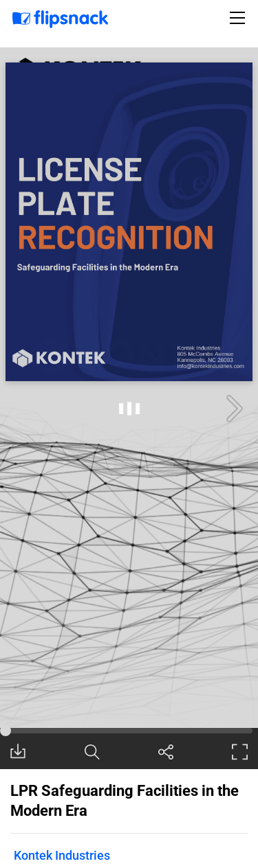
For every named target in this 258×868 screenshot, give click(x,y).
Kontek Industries (62, 855)
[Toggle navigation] (239, 18)
